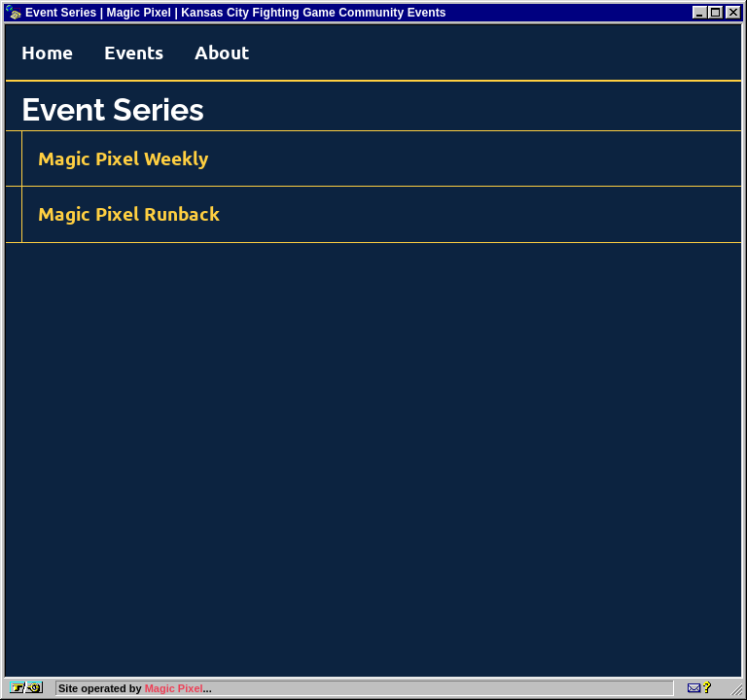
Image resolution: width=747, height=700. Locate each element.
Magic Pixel (174, 688)
